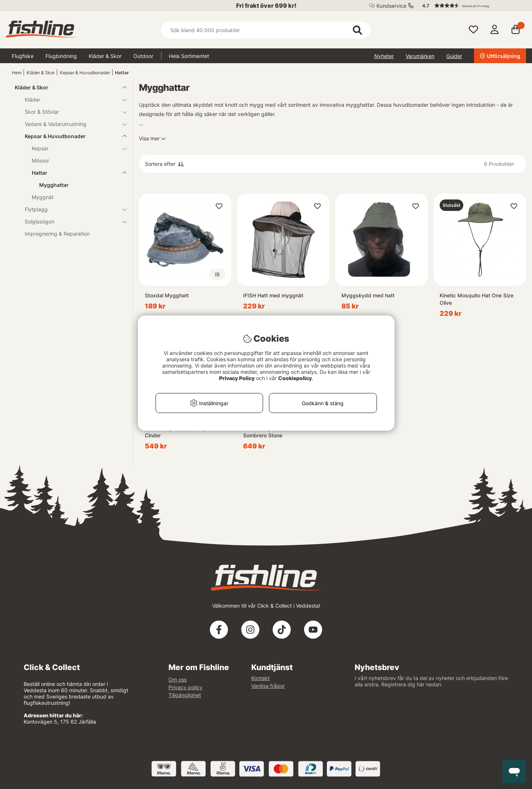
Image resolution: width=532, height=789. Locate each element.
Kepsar (75, 148)
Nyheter (384, 56)
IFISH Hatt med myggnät (273, 295)
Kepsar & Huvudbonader (85, 73)
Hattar (122, 73)
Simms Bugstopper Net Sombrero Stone (271, 432)
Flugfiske (23, 56)
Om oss (178, 679)
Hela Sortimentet (189, 56)
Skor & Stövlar (71, 112)
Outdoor (143, 56)
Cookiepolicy (295, 378)
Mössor (40, 160)
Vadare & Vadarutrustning (71, 124)
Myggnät (43, 197)
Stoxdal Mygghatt (167, 295)
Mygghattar (54, 185)
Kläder (71, 100)
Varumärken (420, 56)
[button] (471, 6)
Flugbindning (61, 56)
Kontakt (260, 678)
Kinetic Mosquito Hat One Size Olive (477, 299)
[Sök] (266, 30)
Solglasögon (71, 221)
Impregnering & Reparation (57, 234)
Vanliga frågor (268, 686)
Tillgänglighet (185, 695)
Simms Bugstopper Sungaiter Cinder (180, 432)
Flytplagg (71, 209)
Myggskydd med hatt (368, 295)
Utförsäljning (500, 56)
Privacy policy (185, 687)
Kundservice (391, 6)
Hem (17, 73)
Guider (454, 56)
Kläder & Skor (105, 56)
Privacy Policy (237, 378)
